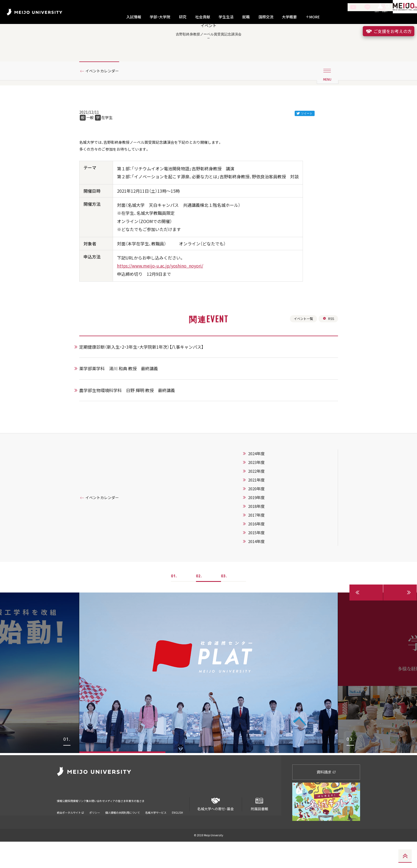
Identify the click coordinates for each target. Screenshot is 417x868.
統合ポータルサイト (70, 832)
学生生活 (226, 17)
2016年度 (263, 553)
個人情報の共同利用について (123, 832)
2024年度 (263, 482)
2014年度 (263, 570)
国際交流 (266, 17)
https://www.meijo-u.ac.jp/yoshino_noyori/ (160, 293)
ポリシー (95, 832)
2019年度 (263, 526)
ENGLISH (177, 832)
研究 (183, 17)
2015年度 (263, 561)
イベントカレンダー (106, 94)
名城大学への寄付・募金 (216, 828)
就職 (246, 17)
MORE (313, 17)
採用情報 (82, 824)
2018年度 (263, 535)
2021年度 (263, 509)
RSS (328, 346)
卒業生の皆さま (180, 824)
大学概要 (289, 17)
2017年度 (263, 544)
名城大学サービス (156, 832)
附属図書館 (259, 828)
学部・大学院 (160, 17)
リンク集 (100, 824)
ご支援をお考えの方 (389, 31)
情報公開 (64, 824)
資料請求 (326, 799)
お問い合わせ (122, 824)
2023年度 (263, 491)
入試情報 (134, 17)
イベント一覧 (301, 346)
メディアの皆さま (150, 824)
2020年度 (263, 517)
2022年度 (263, 500)
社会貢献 (203, 17)
